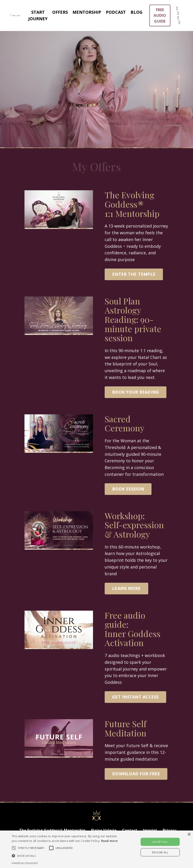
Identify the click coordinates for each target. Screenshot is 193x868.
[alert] (96, 849)
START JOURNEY (38, 15)
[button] (67, 856)
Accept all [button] (160, 842)
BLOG (136, 12)
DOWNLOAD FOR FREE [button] (136, 774)
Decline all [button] (160, 852)
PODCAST (116, 12)
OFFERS (60, 12)
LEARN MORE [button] (126, 588)
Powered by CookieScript (25, 863)
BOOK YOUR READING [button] (136, 392)
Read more (110, 841)
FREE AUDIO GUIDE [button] (160, 15)
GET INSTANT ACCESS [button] (135, 697)
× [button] (189, 835)
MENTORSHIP (87, 12)
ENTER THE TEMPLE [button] (134, 274)
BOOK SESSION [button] (128, 489)
